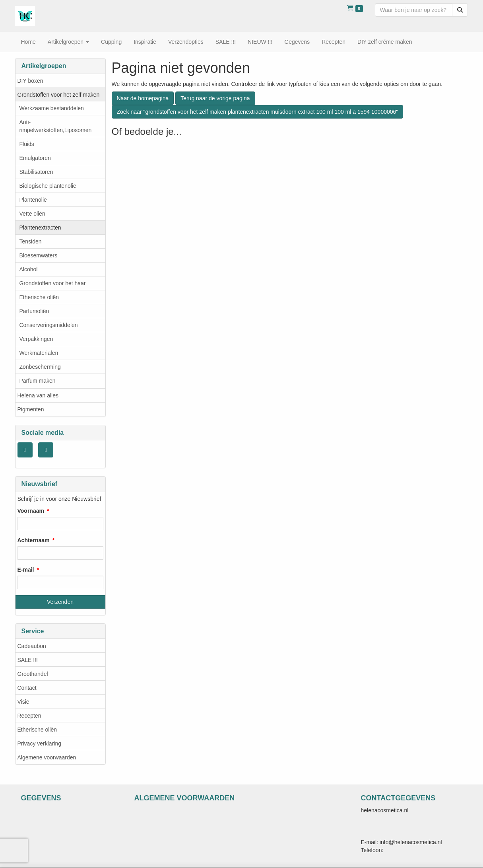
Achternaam (34, 540)
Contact (27, 688)
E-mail (26, 570)
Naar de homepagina (143, 98)
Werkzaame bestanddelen (52, 108)
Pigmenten (31, 409)
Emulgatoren (35, 158)
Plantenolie (33, 200)
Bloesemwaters (39, 255)
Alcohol (29, 269)
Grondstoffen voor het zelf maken (59, 95)
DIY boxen (30, 81)
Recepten (29, 716)
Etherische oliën (39, 297)
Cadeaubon (32, 646)
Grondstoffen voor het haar (53, 283)
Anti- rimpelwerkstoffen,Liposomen (56, 126)
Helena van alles (38, 395)
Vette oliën (32, 214)
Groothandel (33, 674)
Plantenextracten (40, 228)
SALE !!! (28, 660)
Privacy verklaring (39, 743)
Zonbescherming (40, 367)
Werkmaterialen (39, 353)
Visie (23, 702)
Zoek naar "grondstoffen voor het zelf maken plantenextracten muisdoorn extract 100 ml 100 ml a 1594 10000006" (258, 112)
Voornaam (31, 511)
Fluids (27, 144)
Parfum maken (38, 381)
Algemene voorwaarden (47, 757)
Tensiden (31, 241)
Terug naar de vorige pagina (215, 98)
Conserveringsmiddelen (49, 325)
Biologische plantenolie (48, 186)
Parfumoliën (34, 311)
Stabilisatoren (36, 172)
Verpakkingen (36, 339)
